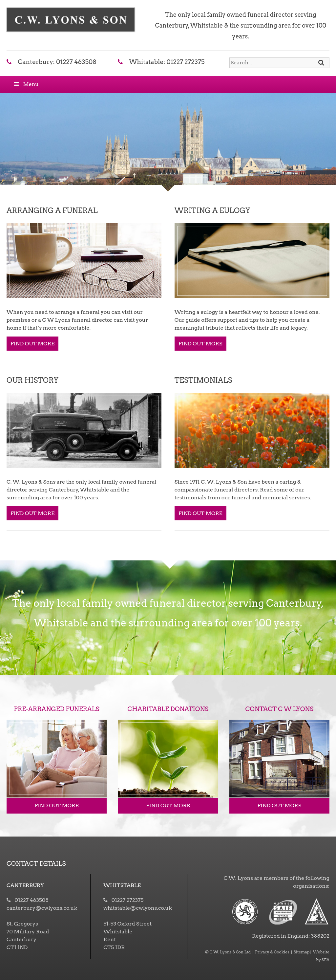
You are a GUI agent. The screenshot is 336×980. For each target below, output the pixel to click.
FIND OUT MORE (32, 344)
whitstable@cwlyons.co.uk (138, 908)
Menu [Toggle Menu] (26, 84)
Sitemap (302, 952)
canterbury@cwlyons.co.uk (42, 908)
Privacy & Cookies (272, 952)
